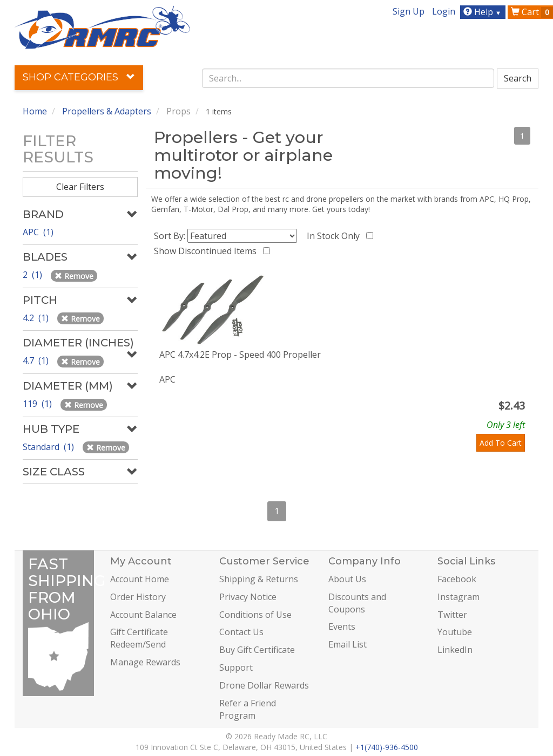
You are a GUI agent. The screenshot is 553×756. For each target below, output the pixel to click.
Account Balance (143, 615)
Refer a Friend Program (248, 709)
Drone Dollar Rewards (264, 685)
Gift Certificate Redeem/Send (139, 638)
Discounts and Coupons (357, 603)
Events (342, 626)
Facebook (457, 579)
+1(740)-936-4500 (387, 747)
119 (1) (38, 404)
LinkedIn (455, 650)
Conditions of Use (255, 615)
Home (35, 111)
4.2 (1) (37, 318)
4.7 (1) (37, 360)
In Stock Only (335, 236)
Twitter (452, 615)
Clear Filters (80, 187)
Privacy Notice (248, 597)
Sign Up (409, 11)
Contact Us (241, 632)
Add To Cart (501, 443)
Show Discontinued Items (207, 251)
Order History (138, 597)
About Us (347, 579)
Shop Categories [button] (79, 77)
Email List (348, 644)
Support (236, 668)
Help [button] (484, 12)
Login (444, 11)
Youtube (455, 632)
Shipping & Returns (259, 579)
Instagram (458, 597)
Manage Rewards (145, 662)
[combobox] (348, 78)
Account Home (140, 579)
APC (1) (38, 232)
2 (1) (33, 275)
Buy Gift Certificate (257, 650)
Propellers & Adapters (107, 111)
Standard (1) (49, 447)
